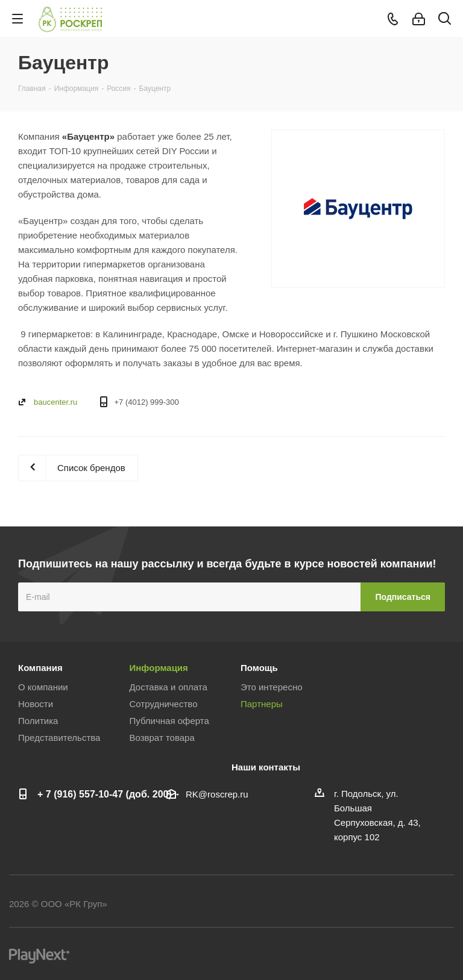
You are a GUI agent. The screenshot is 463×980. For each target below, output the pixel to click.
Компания (40, 668)
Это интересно (272, 687)
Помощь (259, 668)
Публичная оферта (169, 721)
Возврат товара (162, 738)
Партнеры (262, 704)
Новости (36, 704)
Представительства (59, 738)
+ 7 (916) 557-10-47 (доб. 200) (105, 794)
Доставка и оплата (169, 687)
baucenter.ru (55, 402)
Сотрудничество (164, 704)
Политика (38, 721)
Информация (159, 668)
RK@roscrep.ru (217, 794)
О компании (43, 687)
